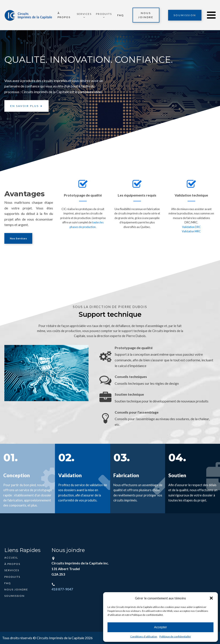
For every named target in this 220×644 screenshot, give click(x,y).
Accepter (160, 627)
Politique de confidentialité (175, 636)
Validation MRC (191, 231)
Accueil (11, 558)
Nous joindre (146, 15)
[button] (211, 598)
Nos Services (18, 238)
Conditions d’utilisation (144, 636)
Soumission (185, 15)
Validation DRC (191, 227)
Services (12, 570)
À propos (64, 15)
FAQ (121, 15)
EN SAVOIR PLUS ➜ (26, 106)
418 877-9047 (62, 589)
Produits (12, 577)
